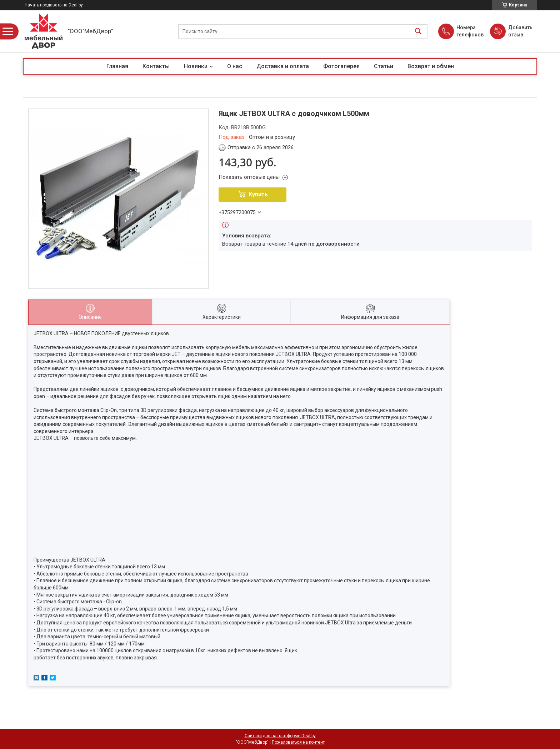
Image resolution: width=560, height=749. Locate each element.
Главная (117, 66)
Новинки (196, 66)
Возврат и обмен (431, 66)
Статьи (384, 66)
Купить (258, 194)
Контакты (156, 66)
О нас (235, 66)
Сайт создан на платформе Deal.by (280, 736)
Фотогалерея (341, 66)
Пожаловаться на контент (298, 742)
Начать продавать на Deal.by (54, 5)
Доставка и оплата (283, 66)
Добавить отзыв (520, 31)
